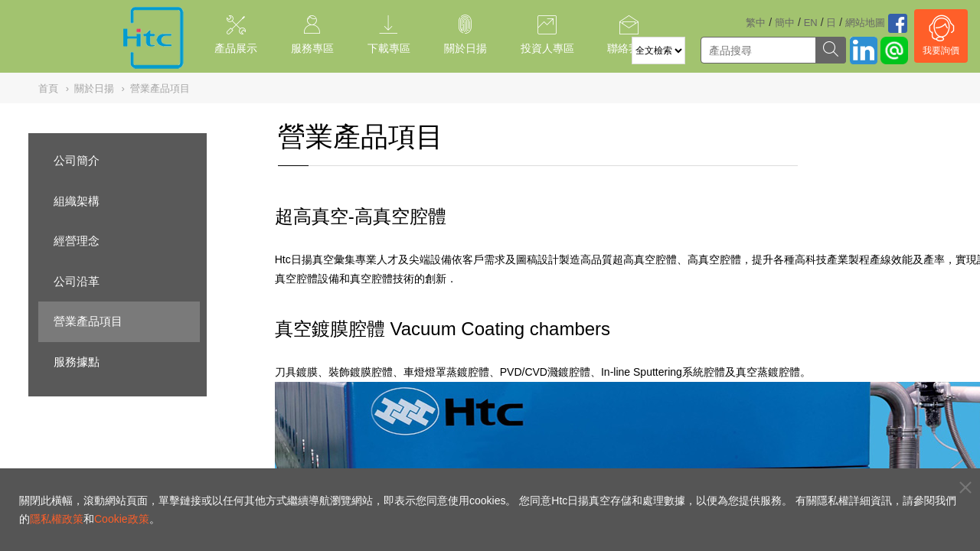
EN (811, 23)
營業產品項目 (88, 321)
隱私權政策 (57, 519)
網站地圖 (865, 23)
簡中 (785, 23)
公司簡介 (77, 160)
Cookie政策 (122, 519)
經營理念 (77, 241)
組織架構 (77, 201)
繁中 (756, 23)
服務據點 (77, 362)
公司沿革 (77, 281)
